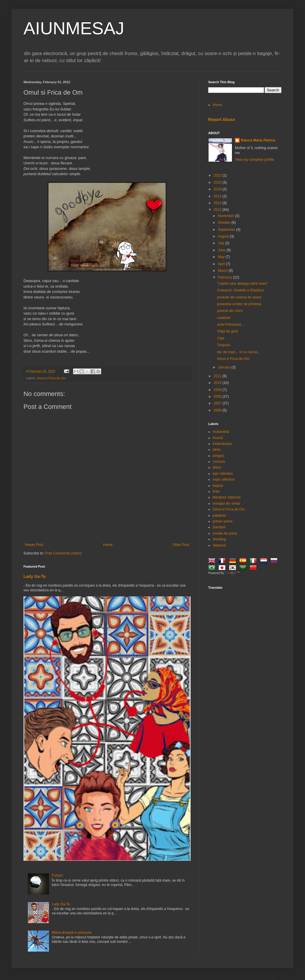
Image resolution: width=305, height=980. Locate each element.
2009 (218, 390)
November (227, 216)
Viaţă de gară (227, 331)
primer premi (222, 521)
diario (217, 467)
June (222, 250)
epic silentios (223, 474)
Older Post (181, 545)
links (216, 491)
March (223, 271)
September (227, 230)
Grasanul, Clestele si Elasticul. (241, 290)
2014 (218, 196)
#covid (218, 438)
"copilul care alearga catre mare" (242, 284)
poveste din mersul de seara (239, 297)
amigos (218, 456)
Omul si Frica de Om (51, 378)
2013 (218, 203)
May (222, 257)
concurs (219, 462)
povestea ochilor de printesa (239, 304)
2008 (218, 397)
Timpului (224, 345)
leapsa (218, 486)
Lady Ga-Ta (34, 576)
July (222, 243)
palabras (219, 515)
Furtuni (57, 875)
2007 (218, 403)
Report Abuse (222, 119)
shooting (219, 539)
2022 (218, 175)
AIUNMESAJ (74, 28)
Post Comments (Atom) (63, 553)
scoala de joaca (225, 533)
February (225, 277)
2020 (218, 182)
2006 (218, 410)
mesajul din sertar (227, 503)
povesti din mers (230, 311)
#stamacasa (222, 444)
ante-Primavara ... (231, 325)
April (222, 264)
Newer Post (34, 545)
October (225, 223)
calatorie (224, 318)
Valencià (219, 545)
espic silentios (224, 479)
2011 (218, 376)
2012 (218, 210)
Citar (221, 338)
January (225, 367)
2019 (218, 189)
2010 (218, 383)
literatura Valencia (227, 497)
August (224, 236)
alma (216, 450)
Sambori (219, 527)
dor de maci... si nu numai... (239, 352)
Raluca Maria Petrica (258, 140)
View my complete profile (254, 160)
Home (108, 545)
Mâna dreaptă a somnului (72, 933)
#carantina (221, 432)
